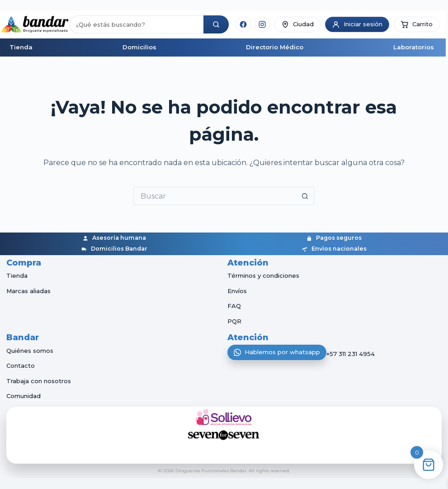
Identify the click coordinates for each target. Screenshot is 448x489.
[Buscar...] (215, 196)
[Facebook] (243, 24)
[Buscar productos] (137, 24)
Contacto (21, 366)
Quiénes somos (30, 351)
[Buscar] (216, 24)
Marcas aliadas (28, 291)
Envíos (237, 291)
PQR (234, 321)
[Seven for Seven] (224, 435)
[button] (417, 24)
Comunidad (24, 396)
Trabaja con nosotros (39, 381)
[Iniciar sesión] (357, 24)
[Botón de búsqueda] (305, 196)
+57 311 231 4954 (351, 354)
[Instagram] (262, 24)
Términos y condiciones (263, 275)
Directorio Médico (275, 47)
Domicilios (139, 47)
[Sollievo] (224, 417)
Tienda (21, 47)
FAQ (234, 306)
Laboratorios (414, 47)
